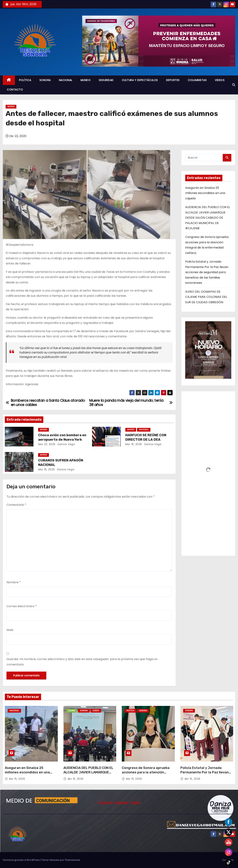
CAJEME (72, 711)
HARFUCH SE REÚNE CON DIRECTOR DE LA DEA (146, 437)
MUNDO (86, 80)
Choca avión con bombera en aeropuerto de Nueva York (62, 437)
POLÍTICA (25, 80)
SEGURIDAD (106, 80)
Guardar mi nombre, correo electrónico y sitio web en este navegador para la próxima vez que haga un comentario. (82, 662)
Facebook (121, 803)
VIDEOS (220, 80)
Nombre (14, 582)
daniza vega (66, 444)
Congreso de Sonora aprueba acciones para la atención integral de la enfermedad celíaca (146, 775)
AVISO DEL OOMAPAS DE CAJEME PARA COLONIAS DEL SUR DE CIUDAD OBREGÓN (206, 297)
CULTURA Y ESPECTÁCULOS (140, 80)
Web (10, 630)
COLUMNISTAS (197, 80)
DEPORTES (173, 80)
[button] (234, 85)
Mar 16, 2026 (134, 444)
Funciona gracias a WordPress (22, 860)
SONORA (45, 80)
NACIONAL (66, 80)
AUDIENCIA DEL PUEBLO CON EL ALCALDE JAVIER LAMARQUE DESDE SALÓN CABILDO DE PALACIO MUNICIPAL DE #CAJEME (208, 218)
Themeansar (73, 860)
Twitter (135, 803)
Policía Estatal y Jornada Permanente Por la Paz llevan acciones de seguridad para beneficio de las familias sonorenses (207, 272)
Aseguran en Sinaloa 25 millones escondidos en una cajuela (205, 193)
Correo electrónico (22, 606)
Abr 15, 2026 (17, 779)
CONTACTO (15, 90)
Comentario (16, 505)
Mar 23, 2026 (47, 444)
